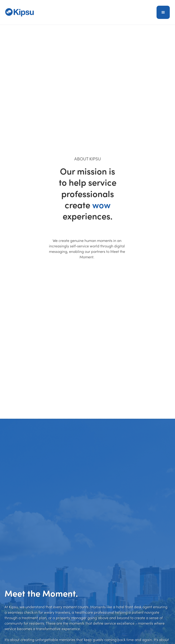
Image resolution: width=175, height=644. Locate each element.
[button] (163, 12)
